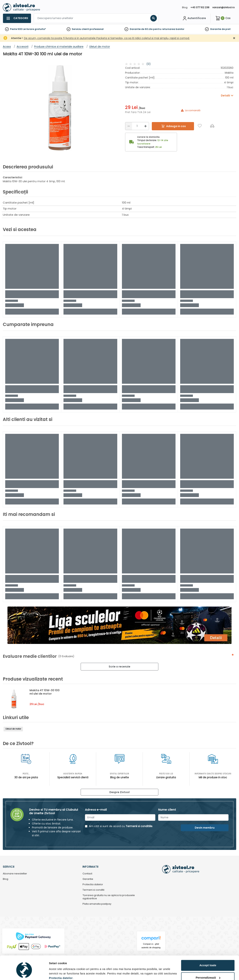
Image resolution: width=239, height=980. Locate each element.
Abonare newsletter (15, 874)
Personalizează (208, 962)
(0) (149, 64)
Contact (87, 874)
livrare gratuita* (36, 29)
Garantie (216, 29)
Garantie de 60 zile (141, 29)
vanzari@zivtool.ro (224, 7)
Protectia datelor (93, 885)
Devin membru (205, 828)
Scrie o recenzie (119, 667)
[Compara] (212, 126)
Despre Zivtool (119, 792)
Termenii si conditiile (139, 826)
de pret (226, 29)
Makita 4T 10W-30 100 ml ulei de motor (45, 692)
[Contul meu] (194, 18)
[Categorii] (17, 18)
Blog (185, 7)
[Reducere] (129, 126)
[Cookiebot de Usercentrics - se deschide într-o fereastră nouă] (24, 973)
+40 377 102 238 (200, 7)
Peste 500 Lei (18, 29)
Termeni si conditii (93, 890)
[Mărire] (145, 126)
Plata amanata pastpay (97, 904)
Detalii (53, 973)
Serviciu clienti (80, 29)
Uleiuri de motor (13, 729)
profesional (97, 29)
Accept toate (208, 950)
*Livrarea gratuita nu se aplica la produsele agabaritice (109, 897)
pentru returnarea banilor (169, 29)
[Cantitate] (137, 126)
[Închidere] (234, 38)
